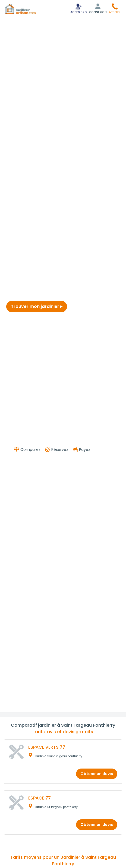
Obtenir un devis (97, 774)
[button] (115, 8)
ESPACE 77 (40, 798)
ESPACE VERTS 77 (47, 747)
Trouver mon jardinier (37, 306)
